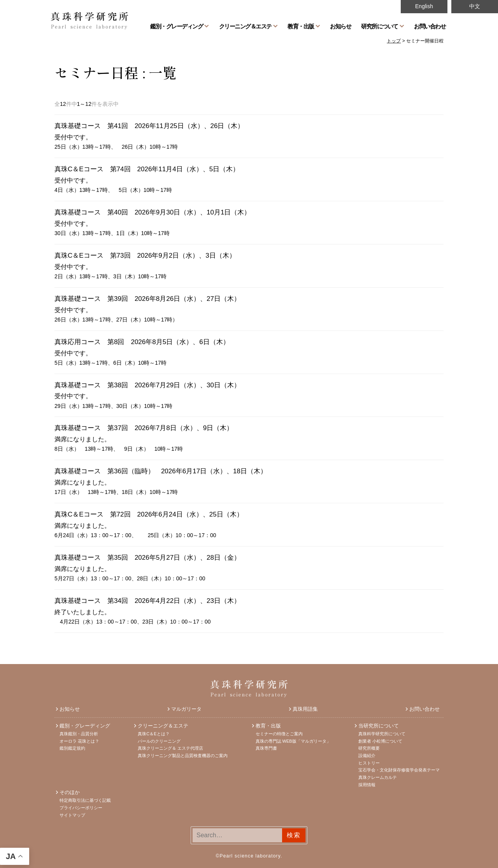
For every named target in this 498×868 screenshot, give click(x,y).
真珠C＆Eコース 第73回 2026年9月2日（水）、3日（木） (145, 256)
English (424, 6)
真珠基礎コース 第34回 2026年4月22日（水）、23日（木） (147, 601)
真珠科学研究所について (382, 734)
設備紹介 (367, 756)
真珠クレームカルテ (378, 777)
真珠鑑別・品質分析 (79, 734)
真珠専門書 (266, 748)
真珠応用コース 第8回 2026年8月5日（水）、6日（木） (142, 342)
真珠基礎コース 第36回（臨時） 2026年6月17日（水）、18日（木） (164, 471)
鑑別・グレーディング (176, 26)
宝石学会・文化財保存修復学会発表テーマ (399, 770)
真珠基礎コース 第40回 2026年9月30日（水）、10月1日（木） (153, 212)
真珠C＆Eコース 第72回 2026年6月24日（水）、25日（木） (149, 514)
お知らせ (340, 26)
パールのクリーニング (159, 741)
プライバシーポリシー (81, 808)
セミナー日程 (96, 72)
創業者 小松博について (380, 741)
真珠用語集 (305, 709)
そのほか (70, 792)
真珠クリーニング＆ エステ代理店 (170, 748)
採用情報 (367, 785)
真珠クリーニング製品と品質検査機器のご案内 (183, 756)
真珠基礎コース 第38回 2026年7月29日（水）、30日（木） (147, 385)
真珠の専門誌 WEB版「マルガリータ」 (293, 741)
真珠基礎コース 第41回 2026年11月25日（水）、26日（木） (149, 126)
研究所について (380, 26)
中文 (475, 6)
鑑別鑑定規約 (72, 748)
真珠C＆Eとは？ (153, 734)
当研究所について (379, 726)
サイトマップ (72, 815)
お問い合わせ (430, 26)
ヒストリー (369, 763)
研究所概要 (369, 748)
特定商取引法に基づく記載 (85, 800)
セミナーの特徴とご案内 (279, 734)
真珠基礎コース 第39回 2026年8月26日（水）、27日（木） (147, 299)
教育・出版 (301, 26)
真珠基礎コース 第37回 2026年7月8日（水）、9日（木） (144, 428)
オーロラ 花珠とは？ (79, 741)
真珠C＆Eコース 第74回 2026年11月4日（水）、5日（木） (147, 169)
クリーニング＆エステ (245, 26)
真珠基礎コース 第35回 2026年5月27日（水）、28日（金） (147, 558)
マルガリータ (186, 709)
